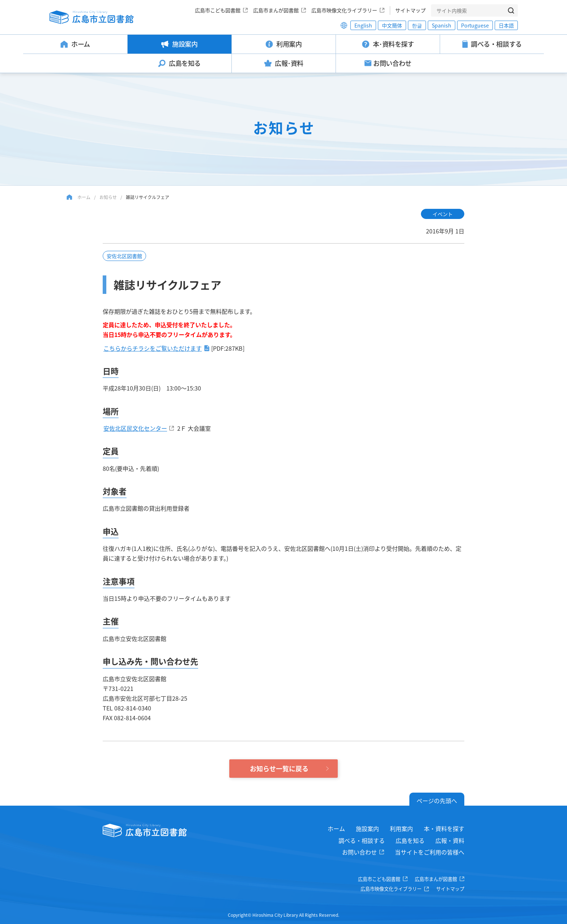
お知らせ (108, 197)
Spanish (442, 25)
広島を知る (410, 840)
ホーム (84, 197)
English (363, 25)
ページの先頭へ (437, 801)
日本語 (506, 25)
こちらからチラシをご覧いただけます (153, 348)
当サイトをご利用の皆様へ (430, 852)
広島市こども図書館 (218, 10)
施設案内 (367, 828)
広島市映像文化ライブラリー (344, 10)
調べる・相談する (362, 840)
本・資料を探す (444, 828)
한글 (417, 25)
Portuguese (475, 25)
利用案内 (401, 828)
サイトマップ (410, 10)
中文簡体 (392, 25)
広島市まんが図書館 (276, 10)
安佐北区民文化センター (135, 428)
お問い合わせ (359, 852)
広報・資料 (450, 840)
